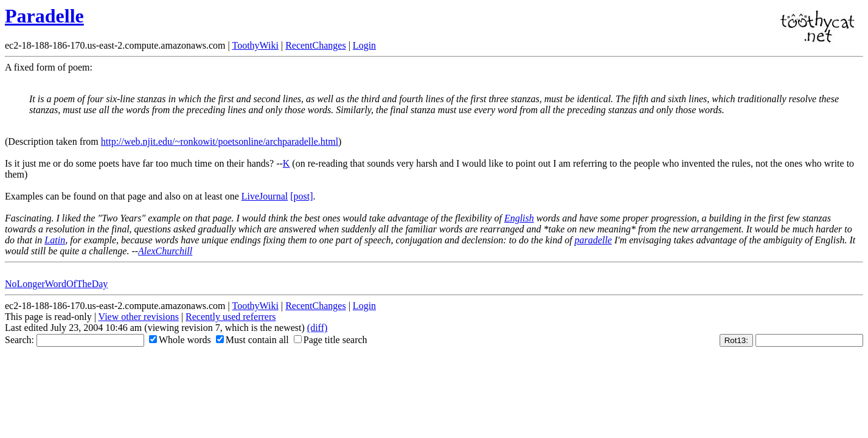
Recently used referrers (231, 317)
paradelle (593, 240)
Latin (55, 240)
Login (364, 45)
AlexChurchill (165, 251)
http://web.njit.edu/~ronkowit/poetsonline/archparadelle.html (220, 141)
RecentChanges (316, 45)
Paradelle (44, 16)
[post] (301, 196)
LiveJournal (265, 196)
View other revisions (139, 317)
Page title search (331, 340)
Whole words (180, 340)
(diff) (317, 328)
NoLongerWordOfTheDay (56, 284)
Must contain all (252, 340)
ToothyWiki (255, 45)
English (519, 218)
